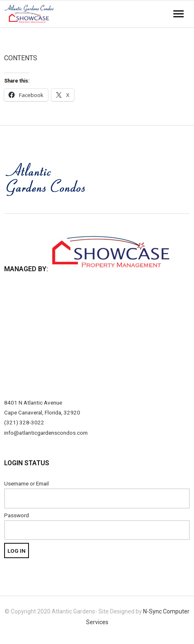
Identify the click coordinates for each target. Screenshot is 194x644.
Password (17, 515)
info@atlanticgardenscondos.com (46, 433)
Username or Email (26, 483)
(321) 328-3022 (24, 422)
